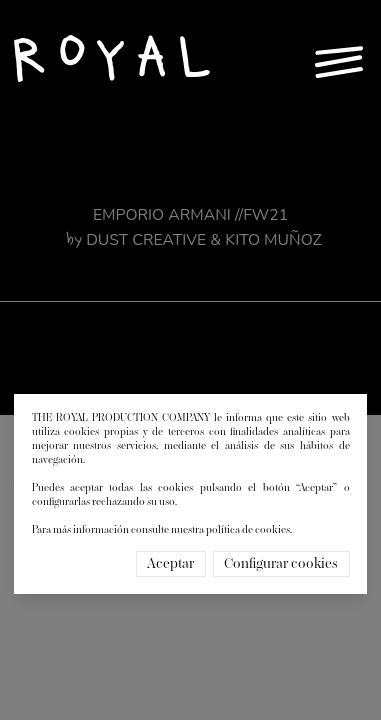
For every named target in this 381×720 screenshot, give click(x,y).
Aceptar (170, 564)
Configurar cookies (281, 564)
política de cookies (248, 530)
